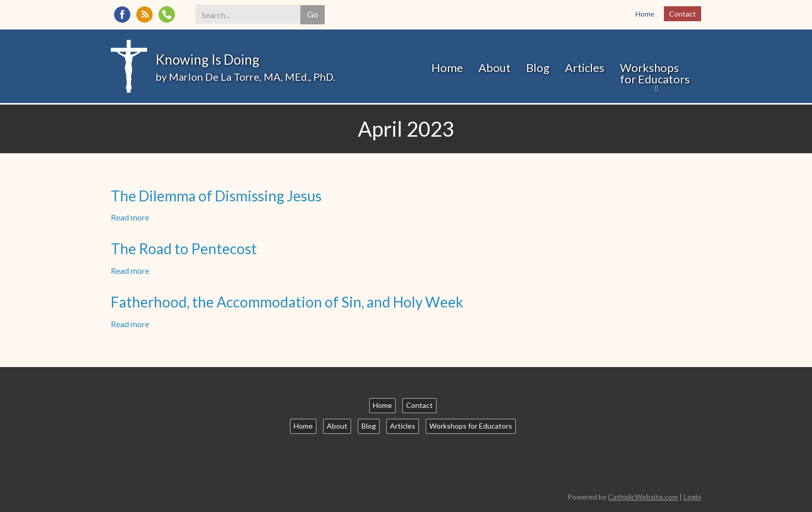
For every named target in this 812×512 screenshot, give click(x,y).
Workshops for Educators (655, 73)
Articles (585, 68)
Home (645, 14)
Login (692, 497)
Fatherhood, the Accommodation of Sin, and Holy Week (287, 302)
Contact (683, 14)
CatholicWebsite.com (643, 497)
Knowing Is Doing (207, 60)
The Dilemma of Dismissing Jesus (216, 196)
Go (313, 14)
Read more (130, 217)
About (495, 68)
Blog (538, 68)
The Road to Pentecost (184, 248)
